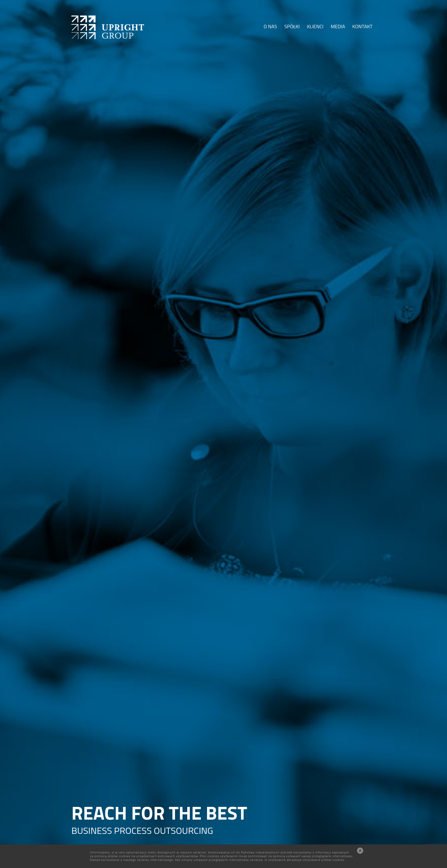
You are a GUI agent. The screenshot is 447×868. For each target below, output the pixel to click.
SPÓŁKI (292, 26)
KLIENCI (315, 26)
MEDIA (338, 26)
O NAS (270, 26)
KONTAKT (362, 26)
